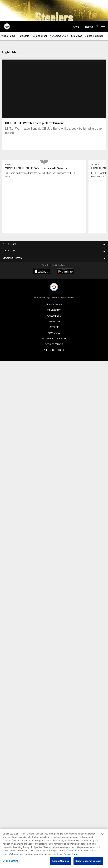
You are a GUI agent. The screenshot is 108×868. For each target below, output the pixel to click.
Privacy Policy (54, 289)
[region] (54, 848)
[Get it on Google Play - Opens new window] (65, 258)
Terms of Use (54, 295)
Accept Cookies (60, 861)
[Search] (97, 26)
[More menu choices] (103, 26)
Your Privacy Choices (54, 324)
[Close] (102, 834)
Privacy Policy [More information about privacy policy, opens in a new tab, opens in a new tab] (71, 854)
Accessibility (54, 301)
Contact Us (54, 306)
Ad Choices (54, 318)
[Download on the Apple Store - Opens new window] (42, 257)
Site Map (54, 312)
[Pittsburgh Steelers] (54, 272)
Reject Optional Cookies (88, 861)
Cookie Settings (54, 329)
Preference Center (54, 335)
